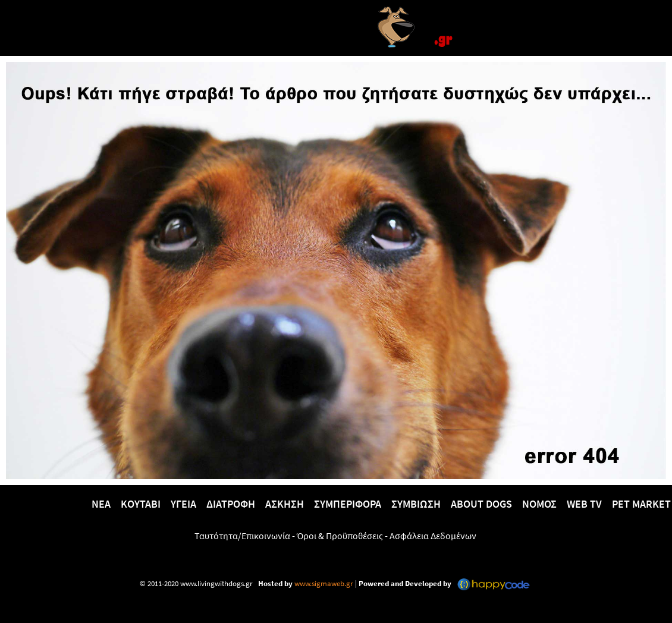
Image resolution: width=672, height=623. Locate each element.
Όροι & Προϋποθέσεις (340, 536)
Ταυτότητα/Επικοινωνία (242, 536)
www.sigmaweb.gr (323, 583)
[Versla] (336, 26)
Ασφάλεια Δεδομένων (433, 536)
